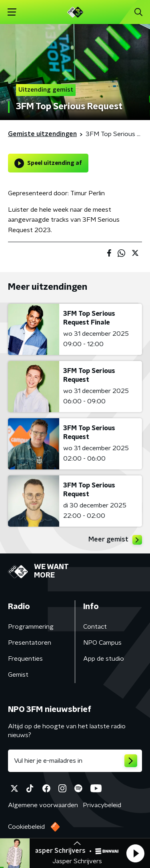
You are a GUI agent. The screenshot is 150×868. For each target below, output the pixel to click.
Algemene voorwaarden (43, 805)
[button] (135, 853)
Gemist (18, 675)
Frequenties (25, 659)
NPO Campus (102, 643)
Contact (95, 627)
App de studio (104, 659)
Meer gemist (115, 540)
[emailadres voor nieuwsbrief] (75, 761)
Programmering (31, 627)
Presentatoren (30, 643)
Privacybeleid (102, 805)
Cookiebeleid (26, 827)
